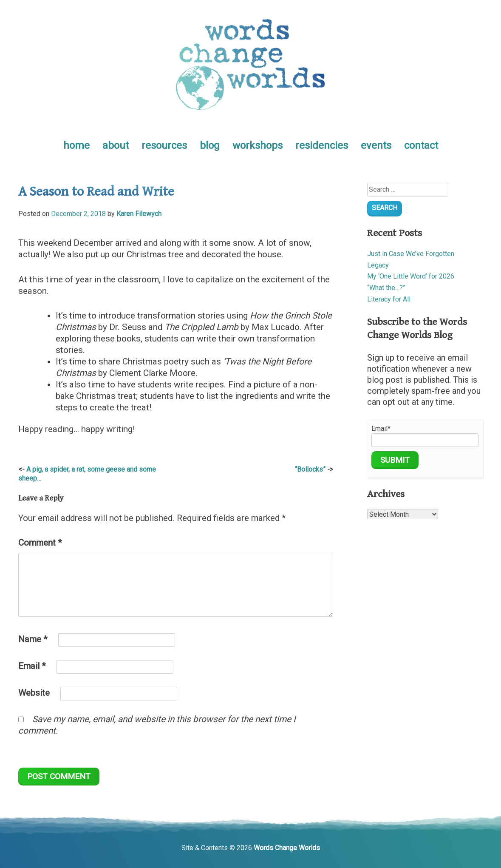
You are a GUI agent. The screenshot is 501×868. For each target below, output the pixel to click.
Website (34, 693)
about (116, 145)
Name (33, 639)
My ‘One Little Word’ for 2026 (411, 276)
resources (164, 145)
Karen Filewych (139, 214)
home (76, 145)
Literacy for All (389, 299)
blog (210, 145)
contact (421, 145)
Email (32, 666)
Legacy (378, 265)
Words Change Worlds (287, 848)
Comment (40, 543)
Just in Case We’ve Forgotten (411, 254)
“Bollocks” (310, 469)
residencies (322, 145)
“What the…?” (386, 288)
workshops (258, 145)
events (376, 145)
